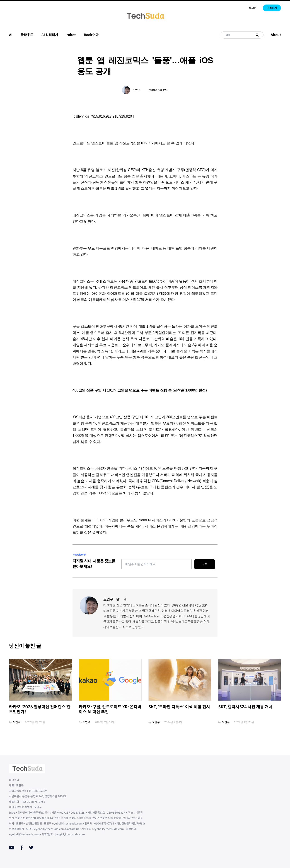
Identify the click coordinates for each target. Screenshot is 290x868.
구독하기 (272, 8)
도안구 (137, 90)
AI (11, 35)
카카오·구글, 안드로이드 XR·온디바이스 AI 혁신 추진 (110, 710)
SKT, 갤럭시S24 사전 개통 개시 (245, 707)
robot (71, 35)
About (276, 35)
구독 (205, 564)
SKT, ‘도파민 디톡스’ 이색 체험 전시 (179, 707)
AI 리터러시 (50, 35)
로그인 (253, 8)
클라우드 (27, 35)
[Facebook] (125, 600)
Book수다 (91, 35)
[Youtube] (12, 848)
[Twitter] (118, 600)
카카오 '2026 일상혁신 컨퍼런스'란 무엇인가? (40, 710)
